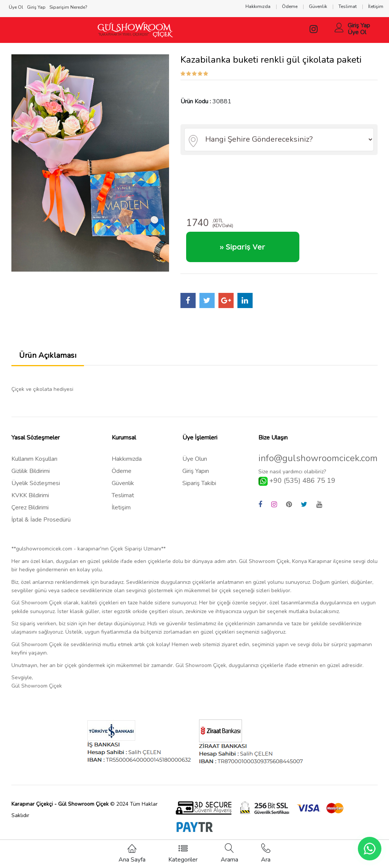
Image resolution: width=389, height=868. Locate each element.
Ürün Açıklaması (48, 355)
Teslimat (123, 495)
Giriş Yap (359, 25)
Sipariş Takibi (199, 483)
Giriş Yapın (196, 471)
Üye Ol (357, 32)
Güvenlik (123, 483)
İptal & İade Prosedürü (41, 520)
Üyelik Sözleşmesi (36, 483)
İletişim (121, 508)
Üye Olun (195, 459)
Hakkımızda (127, 459)
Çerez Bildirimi (30, 508)
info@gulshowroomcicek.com (318, 458)
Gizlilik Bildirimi (31, 471)
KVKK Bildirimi (30, 495)
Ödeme (122, 471)
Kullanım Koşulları (34, 459)
